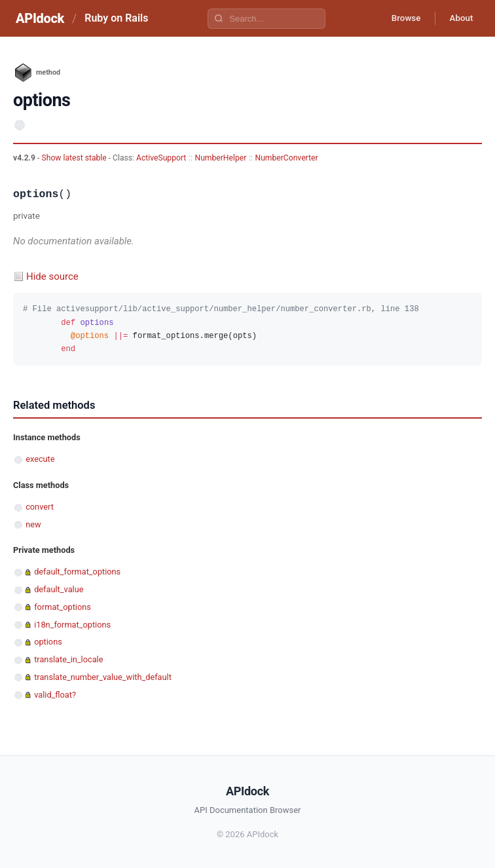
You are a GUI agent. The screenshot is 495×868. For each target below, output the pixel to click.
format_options (63, 607)
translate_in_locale (68, 659)
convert (40, 507)
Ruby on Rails (116, 18)
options (48, 642)
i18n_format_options (72, 625)
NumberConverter (286, 158)
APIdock (40, 18)
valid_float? (55, 695)
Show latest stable (75, 158)
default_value (59, 589)
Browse (400, 18)
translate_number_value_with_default (103, 677)
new (33, 524)
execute (40, 459)
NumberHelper (221, 158)
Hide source (52, 276)
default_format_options (77, 572)
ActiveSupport (161, 158)
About (459, 18)
